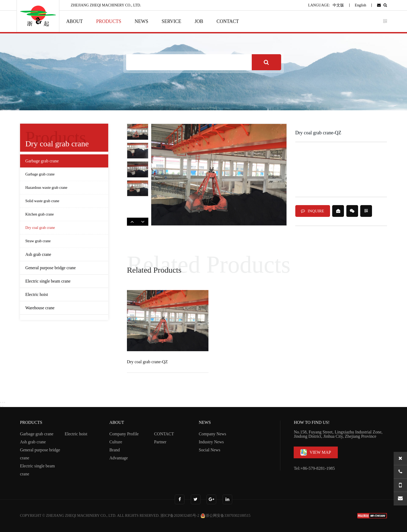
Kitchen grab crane (40, 214)
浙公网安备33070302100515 (225, 516)
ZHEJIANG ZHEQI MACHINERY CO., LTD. (81, 516)
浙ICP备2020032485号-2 (180, 516)
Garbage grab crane (40, 174)
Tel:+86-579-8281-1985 (314, 468)
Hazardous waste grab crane (46, 188)
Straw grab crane (38, 241)
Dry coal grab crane (40, 228)
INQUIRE (313, 211)
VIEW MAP (316, 452)
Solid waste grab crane (42, 201)
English (361, 5)
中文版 (338, 5)
